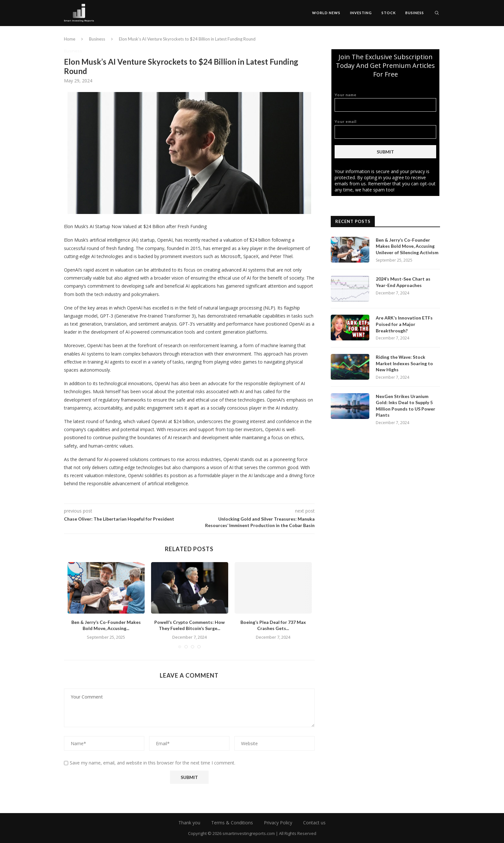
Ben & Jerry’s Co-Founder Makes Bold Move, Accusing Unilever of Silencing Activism (407, 246)
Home (70, 39)
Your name (385, 102)
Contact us (314, 823)
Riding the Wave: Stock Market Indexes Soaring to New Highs (404, 363)
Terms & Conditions (232, 823)
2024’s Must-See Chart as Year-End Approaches (403, 282)
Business (415, 13)
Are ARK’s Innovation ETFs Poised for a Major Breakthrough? (404, 324)
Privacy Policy (278, 823)
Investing (361, 13)
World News (326, 13)
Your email (385, 129)
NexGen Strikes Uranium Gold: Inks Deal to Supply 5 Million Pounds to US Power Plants (405, 406)
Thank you (189, 823)
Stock (389, 13)
